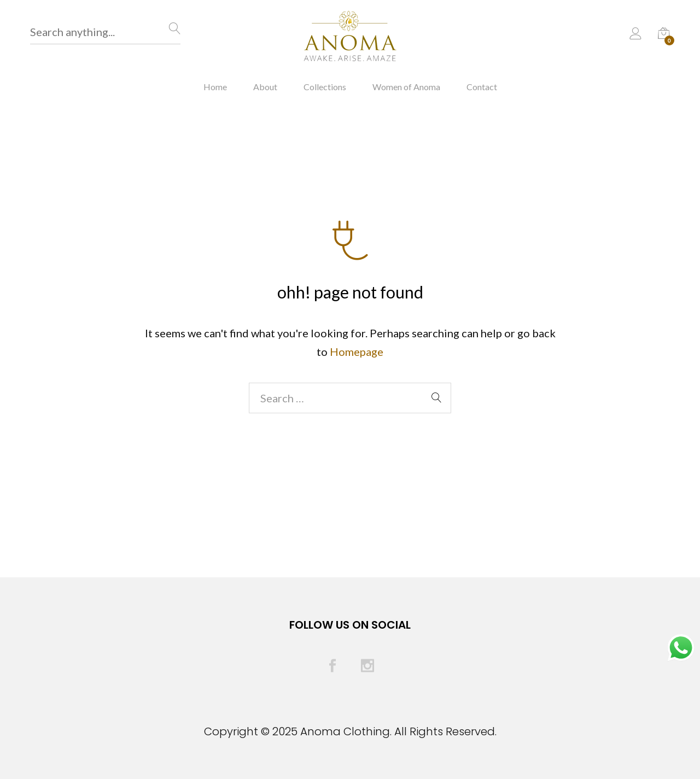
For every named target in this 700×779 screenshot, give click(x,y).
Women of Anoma (406, 87)
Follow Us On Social (350, 625)
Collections (325, 87)
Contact (482, 87)
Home (215, 87)
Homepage (357, 352)
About (265, 87)
